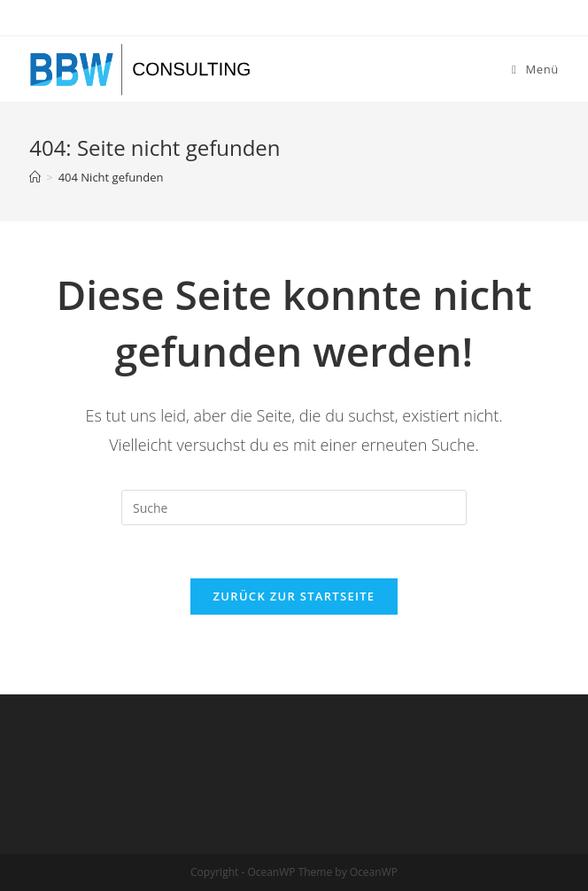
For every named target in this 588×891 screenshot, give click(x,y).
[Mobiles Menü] (535, 69)
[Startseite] (35, 177)
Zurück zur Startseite (294, 596)
